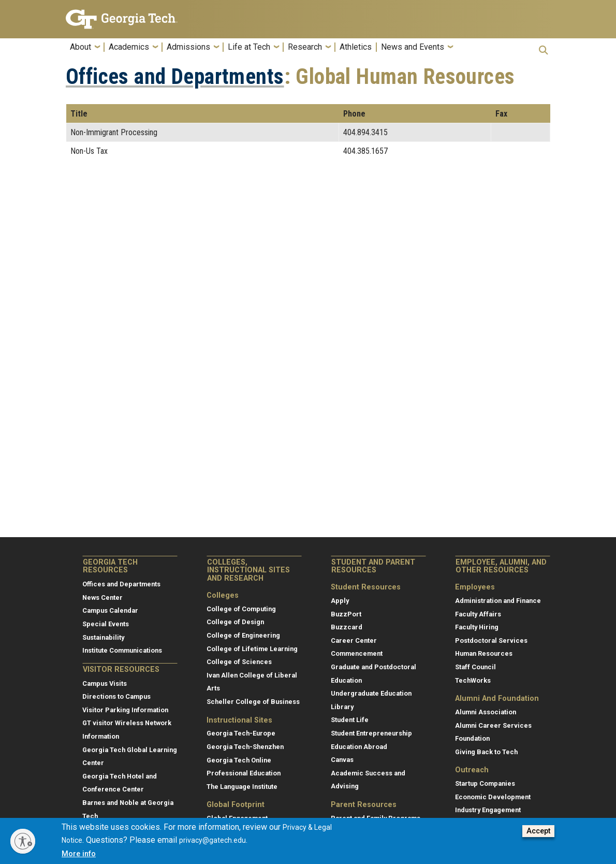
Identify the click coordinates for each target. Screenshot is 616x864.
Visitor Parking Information (125, 710)
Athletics (356, 47)
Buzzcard (347, 627)
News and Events (413, 47)
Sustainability (103, 637)
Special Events (106, 624)
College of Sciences (239, 662)
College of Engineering (243, 635)
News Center (102, 597)
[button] (544, 50)
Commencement (357, 653)
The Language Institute (242, 787)
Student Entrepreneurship (371, 733)
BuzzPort (346, 614)
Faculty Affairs (478, 614)
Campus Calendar (110, 610)
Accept (538, 831)
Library (342, 707)
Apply (340, 601)
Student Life (350, 720)
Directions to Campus (116, 696)
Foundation (472, 738)
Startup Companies (485, 783)
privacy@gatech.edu (212, 840)
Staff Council (475, 667)
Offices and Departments (175, 77)
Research (305, 47)
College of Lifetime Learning (252, 649)
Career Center (354, 640)
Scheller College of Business (253, 702)
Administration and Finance (498, 601)
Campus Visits (105, 683)
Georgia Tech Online (239, 760)
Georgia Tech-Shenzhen (245, 747)
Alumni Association (486, 712)
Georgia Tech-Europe (241, 733)
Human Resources (484, 653)
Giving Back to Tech (486, 752)
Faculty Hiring (477, 627)
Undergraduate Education (371, 693)
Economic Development (493, 797)
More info (79, 854)
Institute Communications (122, 650)
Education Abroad (359, 747)
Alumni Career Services (493, 725)
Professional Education (244, 773)
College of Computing (241, 609)
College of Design (235, 622)
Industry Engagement (488, 810)
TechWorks (473, 680)
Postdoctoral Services (491, 640)
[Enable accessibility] (23, 841)
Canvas (342, 760)
